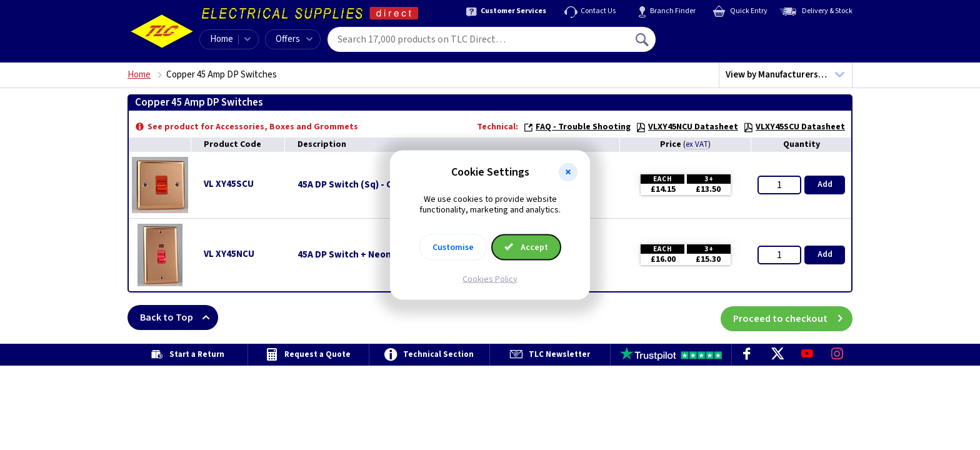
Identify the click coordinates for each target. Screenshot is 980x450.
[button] (568, 172)
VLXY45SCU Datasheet (794, 127)
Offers (294, 39)
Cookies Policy (490, 279)
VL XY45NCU (229, 254)
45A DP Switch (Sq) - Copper (358, 185)
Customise (453, 247)
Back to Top (179, 317)
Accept (526, 247)
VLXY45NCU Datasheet (687, 127)
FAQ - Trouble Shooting (577, 127)
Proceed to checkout (793, 317)
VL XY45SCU (229, 184)
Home (222, 39)
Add (825, 184)
